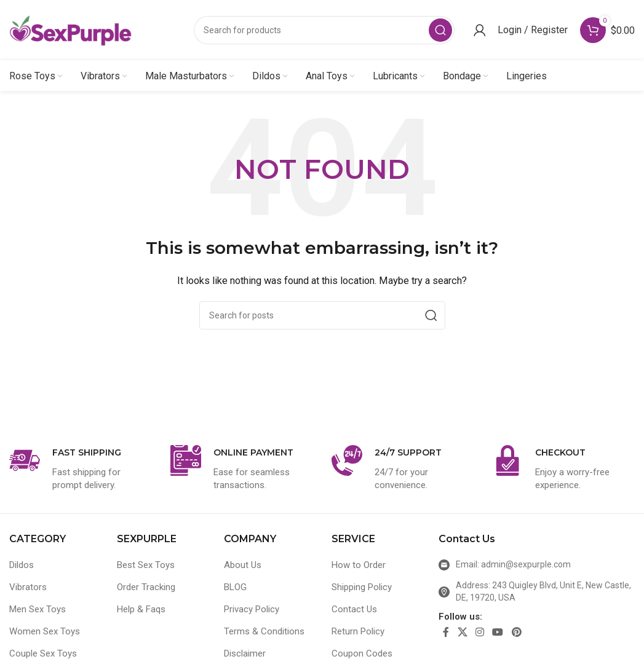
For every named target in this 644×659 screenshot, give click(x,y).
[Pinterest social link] (516, 633)
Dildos (22, 566)
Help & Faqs (141, 610)
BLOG (235, 588)
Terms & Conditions (264, 632)
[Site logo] (71, 30)
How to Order (359, 566)
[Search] (324, 31)
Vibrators (28, 588)
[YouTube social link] (498, 633)
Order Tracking (146, 588)
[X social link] (462, 633)
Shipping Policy (362, 588)
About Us (243, 566)
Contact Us (354, 610)
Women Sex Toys (45, 632)
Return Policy (358, 632)
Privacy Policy (252, 610)
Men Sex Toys (38, 610)
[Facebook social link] (446, 633)
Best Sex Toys (146, 566)
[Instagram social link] (479, 633)
